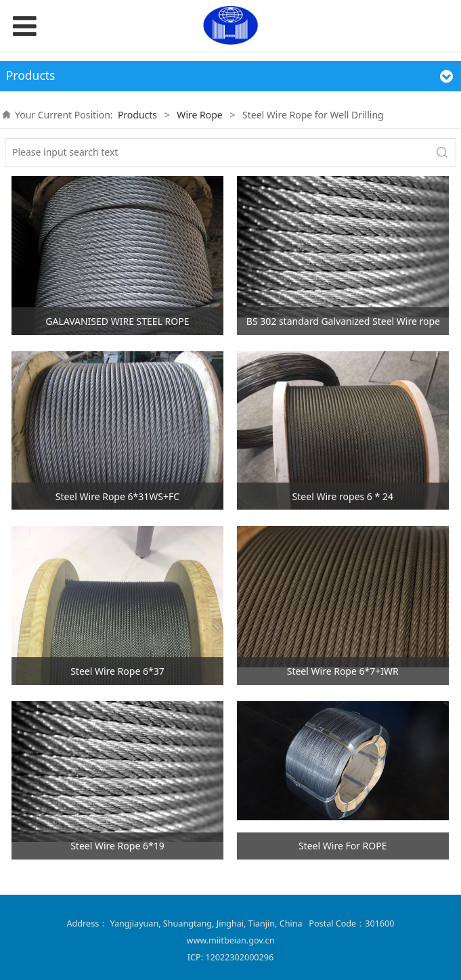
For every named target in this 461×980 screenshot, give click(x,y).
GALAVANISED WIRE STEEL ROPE (117, 321)
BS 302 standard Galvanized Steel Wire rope (343, 321)
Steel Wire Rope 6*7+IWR (343, 671)
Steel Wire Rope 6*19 (117, 846)
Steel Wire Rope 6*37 (117, 671)
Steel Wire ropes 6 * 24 (343, 496)
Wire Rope (199, 115)
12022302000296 (239, 957)
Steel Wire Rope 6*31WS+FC (117, 496)
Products (137, 115)
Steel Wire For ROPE (343, 846)
